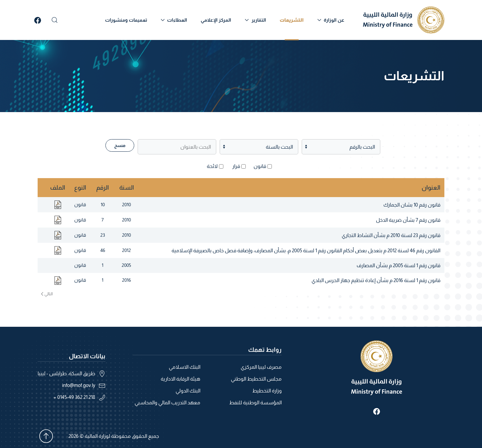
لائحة (212, 166)
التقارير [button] (255, 20)
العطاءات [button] (174, 20)
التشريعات (292, 20)
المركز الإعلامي (216, 20)
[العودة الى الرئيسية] (404, 20)
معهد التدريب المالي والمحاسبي (167, 402)
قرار (236, 166)
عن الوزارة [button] (331, 20)
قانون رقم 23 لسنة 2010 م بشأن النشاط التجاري (391, 235)
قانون (260, 166)
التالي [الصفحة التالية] (47, 294)
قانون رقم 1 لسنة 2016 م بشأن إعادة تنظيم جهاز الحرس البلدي (376, 280)
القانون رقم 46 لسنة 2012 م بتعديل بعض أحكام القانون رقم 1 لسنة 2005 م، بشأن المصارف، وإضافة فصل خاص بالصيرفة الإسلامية (306, 250)
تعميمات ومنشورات (126, 20)
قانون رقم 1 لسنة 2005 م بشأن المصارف (398, 265)
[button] (55, 20)
